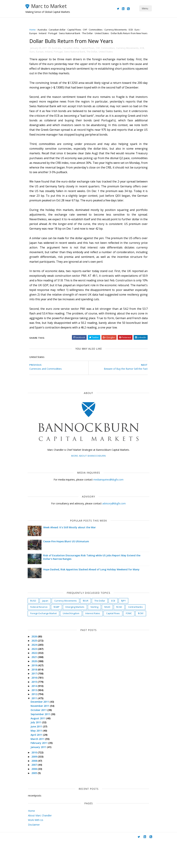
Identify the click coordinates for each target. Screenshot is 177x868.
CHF (88, 30)
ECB (134, 30)
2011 (38, 725)
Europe (36, 33)
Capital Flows (77, 30)
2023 (38, 675)
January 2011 (42, 774)
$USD (36, 621)
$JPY (126, 621)
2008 (38, 787)
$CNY (68, 640)
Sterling (97, 627)
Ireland (46, 33)
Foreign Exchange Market (67, 634)
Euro (140, 30)
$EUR (88, 621)
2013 (38, 717)
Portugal (56, 33)
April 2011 (40, 761)
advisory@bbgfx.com (114, 524)
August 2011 (41, 745)
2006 (38, 796)
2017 (38, 700)
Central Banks (41, 634)
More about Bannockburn (88, 476)
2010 (38, 779)
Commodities (99, 30)
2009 (38, 783)
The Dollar (90, 33)
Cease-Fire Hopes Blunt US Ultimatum (69, 562)
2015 (38, 708)
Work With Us (36, 847)
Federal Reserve (42, 627)
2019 (38, 692)
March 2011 (41, 765)
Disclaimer (34, 851)
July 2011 (39, 749)
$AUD (110, 627)
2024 (38, 671)
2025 (38, 667)
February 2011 (42, 770)
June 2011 (40, 753)
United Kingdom (95, 634)
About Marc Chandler (40, 842)
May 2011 (40, 757)
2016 (38, 704)
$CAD (122, 627)
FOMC (56, 640)
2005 (38, 800)
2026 (38, 663)
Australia (45, 30)
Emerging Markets (78, 627)
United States (105, 33)
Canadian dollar (60, 30)
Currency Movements (119, 30)
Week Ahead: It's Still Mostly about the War (72, 548)
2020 (38, 688)
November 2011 (43, 733)
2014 (38, 712)
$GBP (59, 627)
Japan (48, 621)
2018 (38, 696)
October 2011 (42, 737)
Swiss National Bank (73, 33)
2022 (38, 680)
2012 (38, 721)
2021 (38, 684)
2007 (38, 791)
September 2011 (44, 741)
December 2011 (43, 728)
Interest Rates (116, 634)
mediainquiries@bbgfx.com (108, 500)
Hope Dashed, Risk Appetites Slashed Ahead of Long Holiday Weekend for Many (94, 590)
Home (35, 30)
